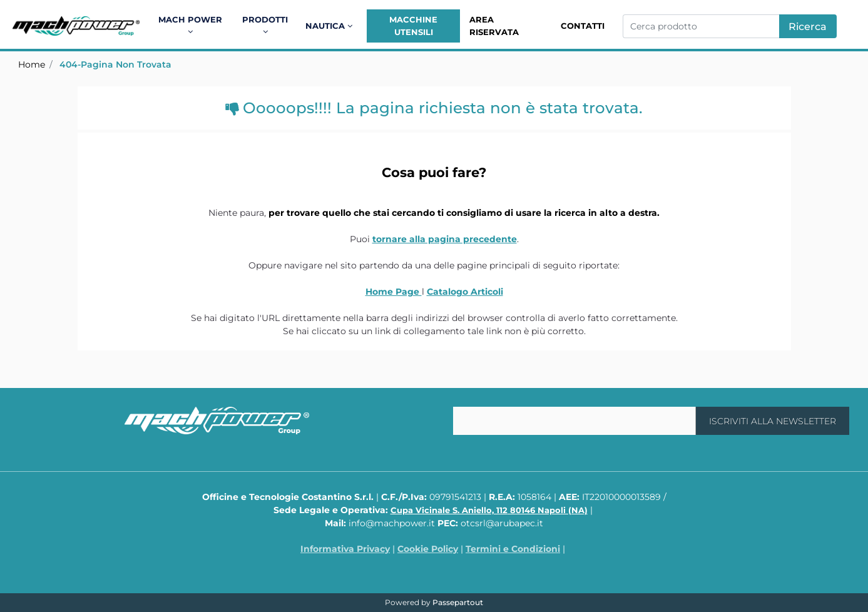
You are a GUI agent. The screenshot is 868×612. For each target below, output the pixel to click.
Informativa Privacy (345, 549)
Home (32, 64)
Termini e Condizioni (513, 549)
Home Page (394, 292)
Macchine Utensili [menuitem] (413, 26)
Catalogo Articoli (465, 292)
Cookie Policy (428, 549)
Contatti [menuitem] (583, 26)
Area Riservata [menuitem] (494, 26)
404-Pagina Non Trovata (115, 64)
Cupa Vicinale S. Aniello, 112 (489, 510)
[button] (808, 26)
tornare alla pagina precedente (445, 239)
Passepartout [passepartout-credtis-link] (458, 602)
